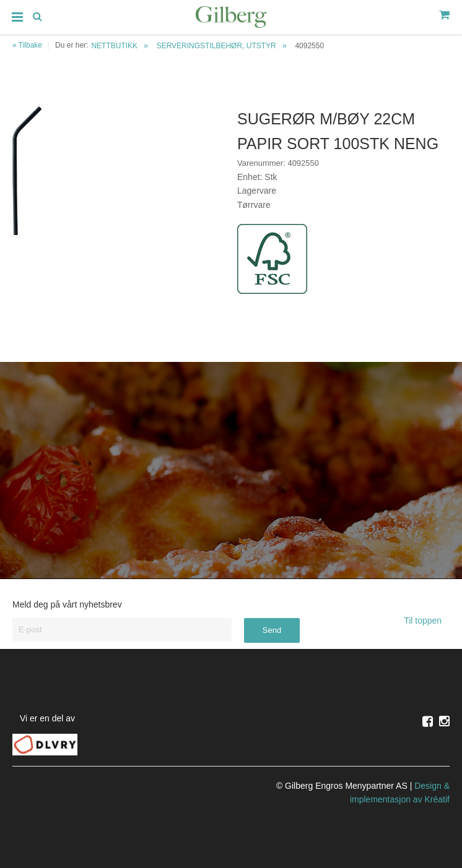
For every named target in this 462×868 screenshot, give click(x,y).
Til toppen (427, 621)
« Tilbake (27, 45)
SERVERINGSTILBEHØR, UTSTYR (216, 46)
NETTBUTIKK (114, 46)
